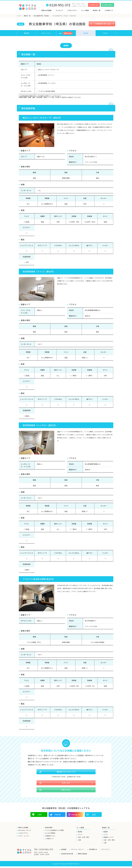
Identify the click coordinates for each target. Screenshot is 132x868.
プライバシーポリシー (79, 852)
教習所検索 (49, 831)
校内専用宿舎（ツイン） (47, 75)
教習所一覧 (27, 16)
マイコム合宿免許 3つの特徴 (54, 834)
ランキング (59, 10)
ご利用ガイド (109, 10)
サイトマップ (108, 852)
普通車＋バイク (108, 840)
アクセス (105, 33)
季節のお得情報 (46, 10)
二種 (79, 843)
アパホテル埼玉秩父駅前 (47, 91)
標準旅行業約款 (84, 856)
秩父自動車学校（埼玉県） (42, 16)
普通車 (66, 45)
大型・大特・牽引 (84, 840)
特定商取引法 (95, 852)
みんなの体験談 (50, 836)
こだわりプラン (72, 10)
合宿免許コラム (50, 839)
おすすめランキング (25, 834)
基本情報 (27, 33)
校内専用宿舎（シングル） (47, 83)
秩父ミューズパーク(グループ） (49, 69)
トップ (19, 16)
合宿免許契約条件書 (67, 856)
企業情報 (64, 852)
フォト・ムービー (46, 33)
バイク (80, 838)
